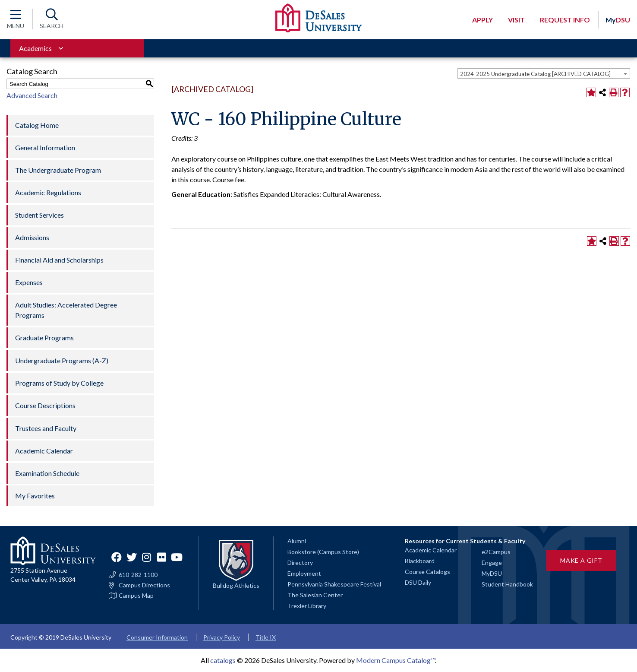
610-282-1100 (138, 575)
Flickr (162, 557)
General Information (45, 147)
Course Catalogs (427, 572)
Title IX (266, 637)
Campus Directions (144, 585)
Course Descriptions (45, 405)
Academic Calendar (44, 451)
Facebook (117, 557)
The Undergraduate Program (58, 170)
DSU (618, 20)
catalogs (223, 660)
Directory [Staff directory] (300, 563)
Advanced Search (32, 95)
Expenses (29, 282)
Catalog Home (37, 125)
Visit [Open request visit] (516, 20)
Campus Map (136, 596)
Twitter (132, 557)
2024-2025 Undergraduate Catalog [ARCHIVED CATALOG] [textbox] (535, 74)
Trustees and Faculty (46, 428)
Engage (492, 563)
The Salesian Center (315, 595)
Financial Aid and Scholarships (59, 260)
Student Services (39, 215)
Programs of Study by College (59, 383)
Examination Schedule (47, 473)
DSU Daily (418, 582)
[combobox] (544, 73)
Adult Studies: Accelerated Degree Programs (66, 310)
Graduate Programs (44, 338)
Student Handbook (507, 584)
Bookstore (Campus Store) (323, 552)
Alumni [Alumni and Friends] (297, 541)
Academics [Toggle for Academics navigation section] (35, 48)
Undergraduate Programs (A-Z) (62, 360)
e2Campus (496, 552)
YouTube (177, 557)
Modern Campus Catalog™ (396, 660)
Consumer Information (157, 637)
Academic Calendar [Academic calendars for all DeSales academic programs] (431, 550)
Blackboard (420, 561)
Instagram (147, 557)
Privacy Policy (222, 637)
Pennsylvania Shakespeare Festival (334, 584)
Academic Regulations (48, 192)
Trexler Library (307, 606)
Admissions (32, 237)
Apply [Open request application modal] (482, 20)
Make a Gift (581, 560)
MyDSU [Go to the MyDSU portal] (492, 573)
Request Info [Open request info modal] (565, 20)
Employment (304, 573)
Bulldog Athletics (236, 585)
